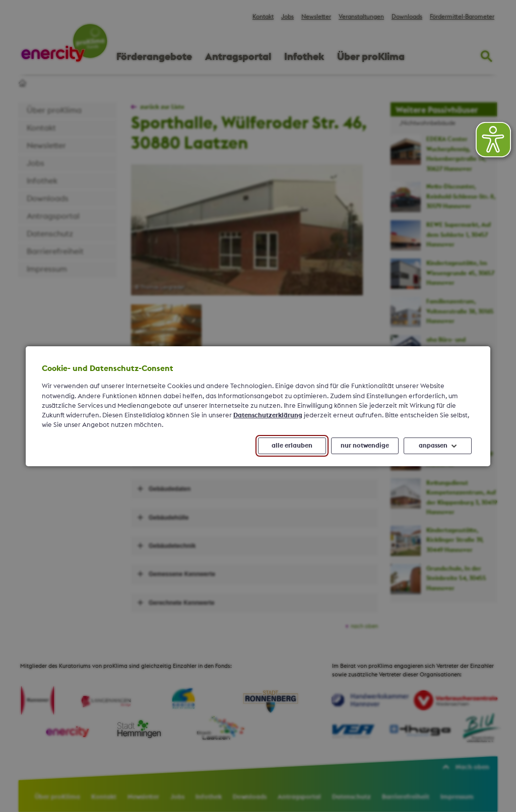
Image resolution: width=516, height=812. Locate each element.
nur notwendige (365, 445)
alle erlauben (292, 445)
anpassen (433, 445)
